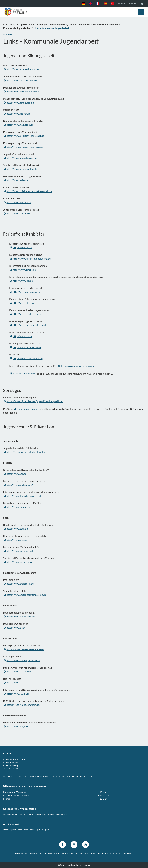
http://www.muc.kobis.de (19, 125)
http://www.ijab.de (21, 281)
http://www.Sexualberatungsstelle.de (25, 595)
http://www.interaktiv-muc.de (21, 69)
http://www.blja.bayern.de (19, 616)
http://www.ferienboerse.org (27, 358)
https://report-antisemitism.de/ (22, 705)
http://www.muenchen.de (19, 562)
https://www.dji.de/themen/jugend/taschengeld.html (33, 401)
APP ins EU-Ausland (22, 373)
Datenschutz (45, 853)
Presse (121, 4)
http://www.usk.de (15, 474)
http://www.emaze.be (23, 270)
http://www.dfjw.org (22, 303)
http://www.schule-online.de (20, 169)
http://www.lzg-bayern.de (19, 551)
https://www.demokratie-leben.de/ (24, 649)
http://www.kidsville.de (18, 202)
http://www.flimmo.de (17, 507)
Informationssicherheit (66, 853)
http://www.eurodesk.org (25, 292)
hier (66, 814)
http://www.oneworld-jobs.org (76, 366)
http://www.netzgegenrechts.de (22, 660)
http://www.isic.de (21, 336)
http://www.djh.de (21, 247)
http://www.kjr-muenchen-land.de (23, 147)
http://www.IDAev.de (17, 694)
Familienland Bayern (26, 409)
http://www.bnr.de (15, 683)
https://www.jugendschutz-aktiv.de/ (24, 452)
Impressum (31, 853)
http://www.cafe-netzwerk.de (21, 80)
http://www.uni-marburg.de (20, 671)
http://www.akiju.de (16, 180)
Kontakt (133, 4)
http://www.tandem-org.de (26, 314)
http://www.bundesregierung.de (29, 325)
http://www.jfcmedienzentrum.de (23, 496)
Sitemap (84, 853)
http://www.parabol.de (18, 213)
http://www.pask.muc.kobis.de (21, 91)
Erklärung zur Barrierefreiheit (106, 853)
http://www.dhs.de (15, 540)
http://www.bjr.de (15, 628)
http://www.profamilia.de (19, 584)
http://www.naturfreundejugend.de (30, 259)
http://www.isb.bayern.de (19, 102)
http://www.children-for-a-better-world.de (28, 191)
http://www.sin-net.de (17, 114)
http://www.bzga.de (16, 529)
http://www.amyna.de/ (17, 727)
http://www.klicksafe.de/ (18, 485)
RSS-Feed (128, 853)
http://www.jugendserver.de (20, 158)
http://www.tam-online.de (25, 347)
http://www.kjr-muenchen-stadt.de (24, 136)
